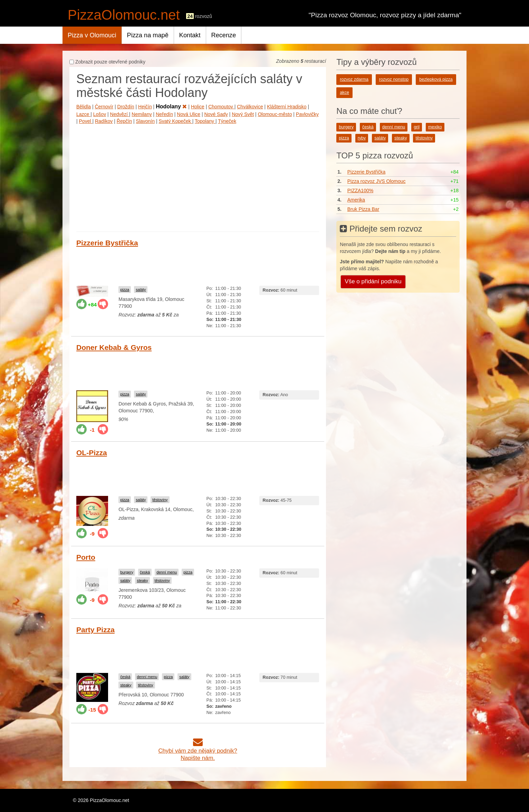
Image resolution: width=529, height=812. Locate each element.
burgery (127, 572)
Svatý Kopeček (175, 121)
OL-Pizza (92, 453)
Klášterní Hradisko (287, 107)
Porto (86, 557)
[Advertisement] (198, 176)
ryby (362, 138)
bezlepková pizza (436, 79)
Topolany (205, 121)
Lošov (100, 114)
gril (417, 127)
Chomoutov (221, 107)
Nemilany (142, 114)
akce (344, 92)
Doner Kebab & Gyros (114, 347)
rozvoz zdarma (354, 79)
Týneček (227, 121)
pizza (125, 290)
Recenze (224, 35)
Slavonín (145, 121)
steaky (142, 580)
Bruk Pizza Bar (363, 209)
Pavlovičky (307, 114)
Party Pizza (95, 630)
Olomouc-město (275, 114)
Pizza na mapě (148, 35)
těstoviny (160, 500)
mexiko (435, 127)
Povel (86, 121)
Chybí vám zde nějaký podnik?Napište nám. (198, 751)
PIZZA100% (360, 190)
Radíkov (104, 121)
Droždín (126, 107)
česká (145, 572)
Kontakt (190, 35)
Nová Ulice (189, 114)
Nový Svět (243, 114)
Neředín (164, 114)
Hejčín (145, 107)
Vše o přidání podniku (373, 281)
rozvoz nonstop (394, 79)
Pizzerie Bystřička (107, 243)
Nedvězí (120, 114)
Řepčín (124, 121)
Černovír (104, 107)
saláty (141, 290)
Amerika (356, 200)
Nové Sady (216, 114)
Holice (198, 107)
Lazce (83, 114)
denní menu (167, 572)
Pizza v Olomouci (92, 35)
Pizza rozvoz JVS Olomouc (377, 181)
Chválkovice (250, 107)
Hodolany (171, 106)
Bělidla (84, 107)
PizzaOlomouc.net (124, 15)
